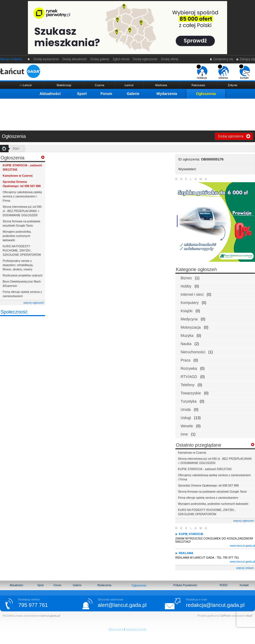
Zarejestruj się (221, 59)
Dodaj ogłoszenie (145, 59)
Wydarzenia (167, 94)
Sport (82, 94)
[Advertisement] (127, 113)
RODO (224, 585)
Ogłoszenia (206, 94)
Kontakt (244, 585)
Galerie (133, 94)
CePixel (225, 616)
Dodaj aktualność (75, 59)
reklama (223, 72)
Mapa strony (116, 629)
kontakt (245, 72)
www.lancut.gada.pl (242, 546)
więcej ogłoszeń (34, 303)
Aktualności (50, 94)
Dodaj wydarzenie (46, 59)
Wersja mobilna (11, 59)
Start (16, 149)
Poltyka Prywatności (185, 585)
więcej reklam (245, 568)
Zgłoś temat (121, 59)
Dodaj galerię (100, 59)
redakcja (202, 72)
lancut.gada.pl (50, 616)
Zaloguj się (245, 59)
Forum (107, 94)
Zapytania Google (136, 629)
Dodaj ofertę (170, 59)
